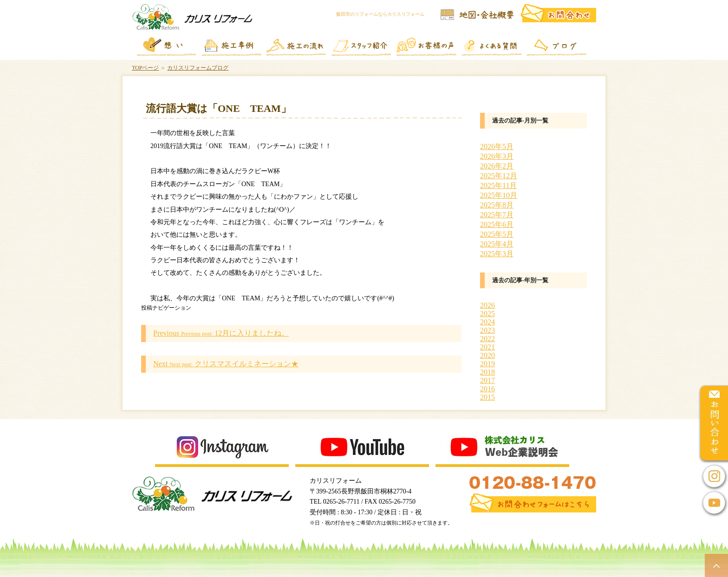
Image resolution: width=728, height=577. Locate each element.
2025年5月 (497, 234)
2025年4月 (497, 244)
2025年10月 (499, 195)
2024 (487, 322)
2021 (487, 347)
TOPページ (145, 68)
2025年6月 (497, 224)
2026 (487, 305)
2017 (487, 380)
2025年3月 (497, 254)
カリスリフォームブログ (198, 68)
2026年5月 (497, 146)
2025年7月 (497, 215)
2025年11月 (498, 185)
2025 (487, 314)
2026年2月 (497, 166)
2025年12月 (499, 176)
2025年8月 (497, 205)
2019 (487, 364)
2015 (487, 397)
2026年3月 (497, 156)
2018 (487, 372)
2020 (487, 355)
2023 (487, 330)
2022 (487, 339)
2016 (487, 389)
